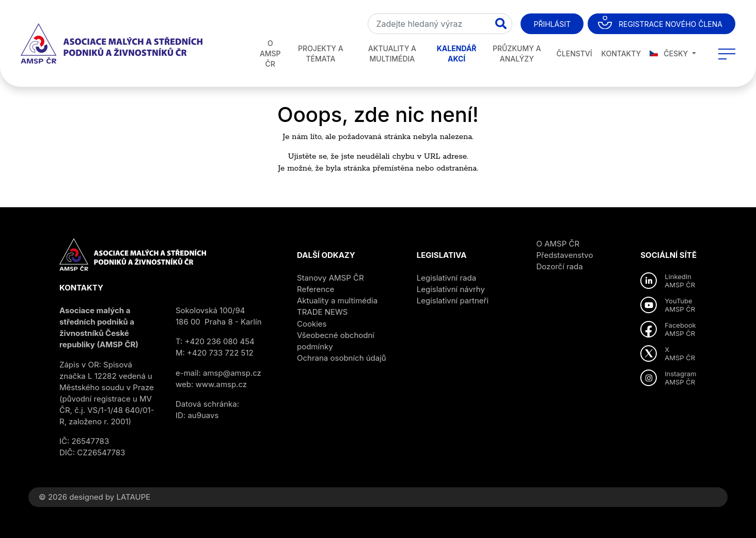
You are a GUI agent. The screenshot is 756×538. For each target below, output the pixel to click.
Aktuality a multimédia (392, 53)
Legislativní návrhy (451, 289)
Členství (574, 53)
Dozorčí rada (560, 266)
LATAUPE (133, 497)
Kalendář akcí (457, 53)
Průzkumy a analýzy (517, 53)
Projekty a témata (321, 53)
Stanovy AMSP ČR (330, 278)
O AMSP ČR (270, 53)
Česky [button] (670, 53)
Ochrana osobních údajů (342, 358)
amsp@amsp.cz (232, 373)
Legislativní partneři (453, 301)
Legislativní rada (446, 278)
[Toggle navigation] (727, 54)
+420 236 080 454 (220, 341)
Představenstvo (565, 255)
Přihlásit (552, 24)
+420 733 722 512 (220, 353)
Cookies (312, 324)
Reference (316, 289)
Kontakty (621, 53)
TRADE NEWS (322, 312)
